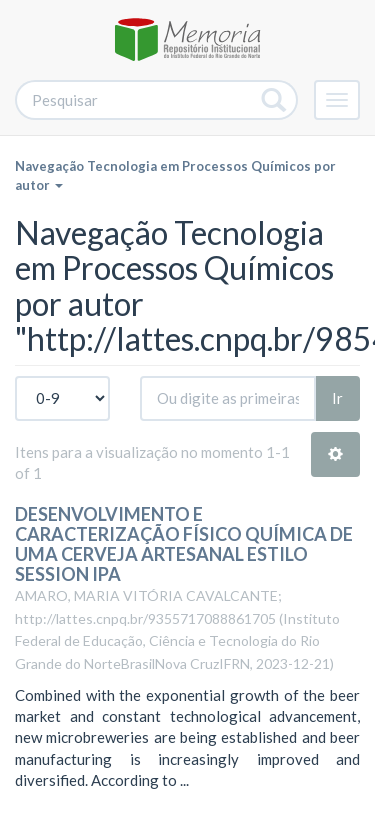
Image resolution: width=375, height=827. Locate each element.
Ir (337, 398)
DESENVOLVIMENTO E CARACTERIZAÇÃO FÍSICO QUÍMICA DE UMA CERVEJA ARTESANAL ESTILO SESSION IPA (184, 543)
